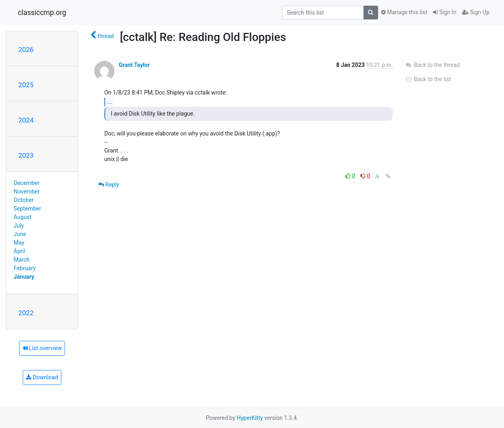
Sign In (445, 12)
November (27, 191)
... (109, 102)
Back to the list (428, 79)
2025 (26, 85)
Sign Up (476, 12)
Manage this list (404, 12)
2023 (26, 155)
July (19, 226)
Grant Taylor (134, 65)
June (20, 234)
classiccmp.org (42, 13)
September (28, 209)
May (19, 243)
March (22, 260)
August (23, 217)
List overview (42, 348)
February (25, 268)
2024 (26, 120)
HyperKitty (250, 418)
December (27, 183)
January (24, 277)
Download (42, 377)
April (20, 251)
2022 (26, 313)
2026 (26, 49)
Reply (109, 185)
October (24, 200)
